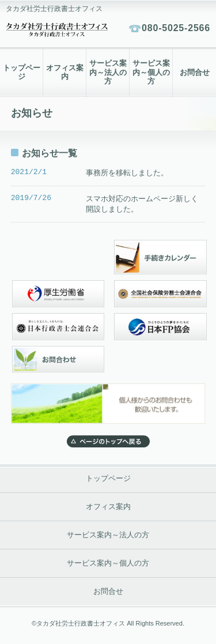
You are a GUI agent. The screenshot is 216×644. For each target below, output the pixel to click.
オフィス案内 (65, 73)
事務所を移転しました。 (127, 173)
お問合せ (195, 73)
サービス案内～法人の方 (108, 72)
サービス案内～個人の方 (151, 72)
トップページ (22, 73)
